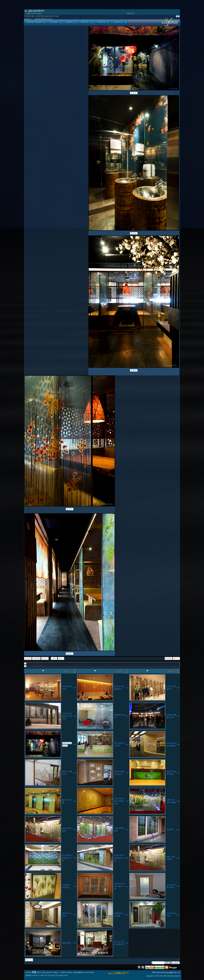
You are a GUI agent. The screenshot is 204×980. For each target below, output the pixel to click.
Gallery (71, 22)
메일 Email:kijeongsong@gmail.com (166, 972)
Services (87, 22)
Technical (103, 22)
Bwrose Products (36, 22)
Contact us (120, 22)
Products (56, 22)
